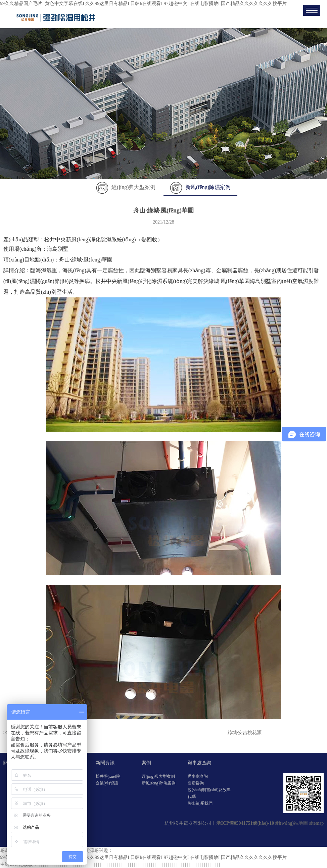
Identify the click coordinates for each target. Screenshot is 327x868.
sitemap (317, 823)
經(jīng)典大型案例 (126, 187)
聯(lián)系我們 (200, 803)
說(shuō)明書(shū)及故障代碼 (209, 793)
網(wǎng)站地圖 (292, 823)
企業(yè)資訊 (107, 783)
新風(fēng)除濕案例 (200, 187)
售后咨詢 (196, 783)
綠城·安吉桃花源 (245, 733)
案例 (146, 763)
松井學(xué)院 (108, 776)
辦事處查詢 (199, 763)
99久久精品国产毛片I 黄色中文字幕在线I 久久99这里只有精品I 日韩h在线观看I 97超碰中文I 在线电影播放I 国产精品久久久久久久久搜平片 (143, 4)
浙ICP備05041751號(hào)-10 (245, 823)
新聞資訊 (105, 763)
